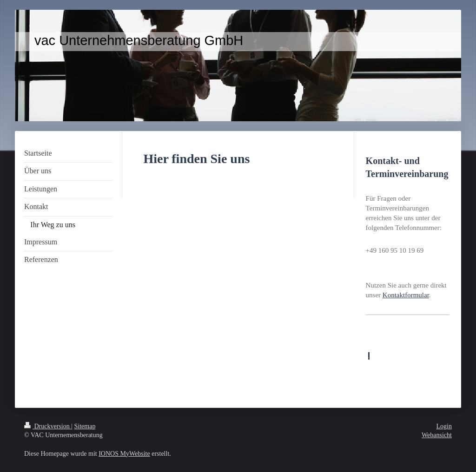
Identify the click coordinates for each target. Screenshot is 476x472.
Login (444, 426)
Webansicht (437, 435)
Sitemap (85, 426)
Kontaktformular (406, 295)
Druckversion (48, 426)
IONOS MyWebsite (124, 454)
